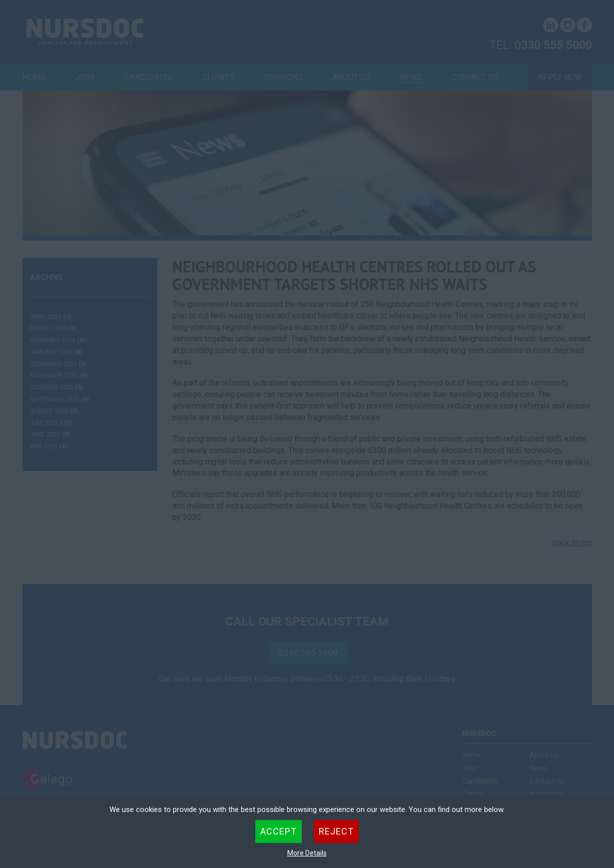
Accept (279, 831)
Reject (336, 831)
